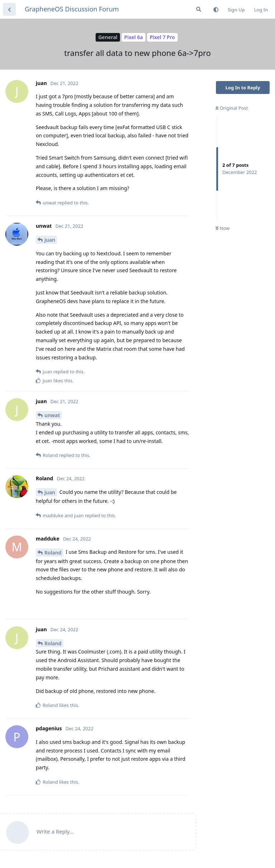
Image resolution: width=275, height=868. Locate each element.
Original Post (232, 108)
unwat (52, 415)
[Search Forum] (199, 9)
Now (223, 228)
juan (50, 240)
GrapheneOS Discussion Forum (72, 9)
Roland (53, 553)
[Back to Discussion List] (9, 9)
